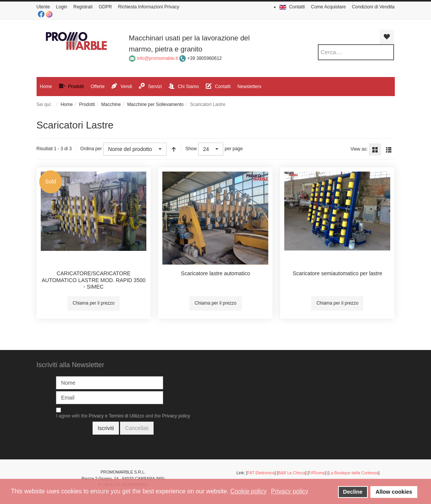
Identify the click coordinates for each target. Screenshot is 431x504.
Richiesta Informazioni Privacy (149, 7)
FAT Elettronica (261, 473)
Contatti (297, 7)
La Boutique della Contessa (353, 473)
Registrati (83, 7)
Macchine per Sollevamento (155, 104)
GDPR (105, 7)
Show (191, 149)
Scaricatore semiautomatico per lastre (337, 273)
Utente (43, 7)
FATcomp (317, 473)
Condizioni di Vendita (373, 7)
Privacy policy (176, 416)
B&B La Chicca (292, 473)
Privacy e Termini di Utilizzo (117, 416)
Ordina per (91, 149)
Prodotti (87, 104)
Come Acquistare (328, 7)
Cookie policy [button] (248, 491)
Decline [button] (353, 492)
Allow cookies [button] (394, 492)
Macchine (111, 104)
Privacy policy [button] (290, 491)
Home (67, 104)
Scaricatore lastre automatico (215, 273)
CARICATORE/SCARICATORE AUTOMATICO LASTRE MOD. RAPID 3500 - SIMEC (94, 280)
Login (62, 7)
